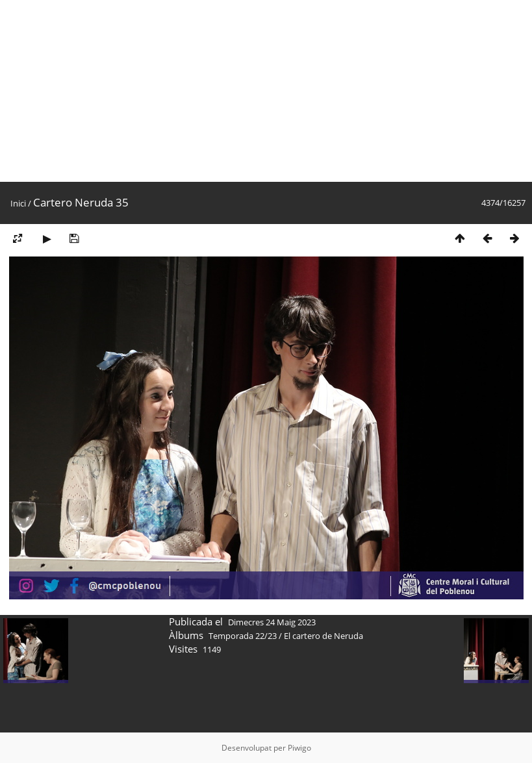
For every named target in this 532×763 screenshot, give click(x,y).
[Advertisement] (266, 91)
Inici (18, 203)
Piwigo (299, 748)
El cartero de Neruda (323, 636)
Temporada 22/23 (243, 636)
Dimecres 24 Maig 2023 (272, 622)
